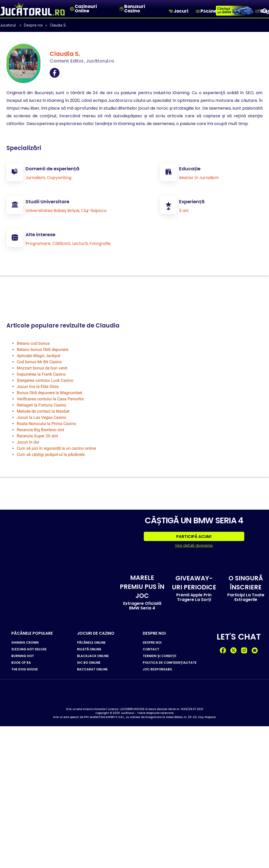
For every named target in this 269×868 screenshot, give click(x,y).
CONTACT (151, 649)
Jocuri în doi (28, 442)
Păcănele (210, 11)
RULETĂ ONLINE (89, 649)
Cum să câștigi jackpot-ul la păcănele (51, 454)
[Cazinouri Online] (72, 9)
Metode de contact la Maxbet (43, 411)
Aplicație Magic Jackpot (39, 355)
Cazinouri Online (86, 9)
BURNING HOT (23, 656)
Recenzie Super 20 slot (37, 436)
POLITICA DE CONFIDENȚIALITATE (170, 662)
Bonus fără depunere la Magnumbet (49, 392)
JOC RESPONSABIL (158, 669)
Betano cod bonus (33, 343)
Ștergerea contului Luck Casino (45, 380)
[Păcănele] (198, 11)
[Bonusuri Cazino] (121, 9)
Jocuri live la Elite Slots (38, 386)
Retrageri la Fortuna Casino (41, 405)
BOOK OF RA (21, 662)
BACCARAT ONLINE (92, 669)
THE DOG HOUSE (25, 669)
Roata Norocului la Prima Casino (46, 423)
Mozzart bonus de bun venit (42, 368)
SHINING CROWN (25, 642)
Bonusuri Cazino (135, 9)
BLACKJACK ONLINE (93, 656)
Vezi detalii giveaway (194, 545)
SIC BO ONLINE (89, 662)
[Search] (265, 11)
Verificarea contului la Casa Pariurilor (50, 399)
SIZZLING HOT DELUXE (29, 649)
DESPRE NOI (152, 642)
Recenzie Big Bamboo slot (40, 429)
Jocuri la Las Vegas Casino (41, 417)
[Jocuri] (171, 11)
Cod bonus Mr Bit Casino (39, 362)
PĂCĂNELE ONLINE (91, 642)
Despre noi (33, 25)
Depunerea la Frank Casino (41, 374)
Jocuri (181, 11)
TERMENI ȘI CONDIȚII (159, 656)
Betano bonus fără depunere (43, 349)
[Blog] (258, 11)
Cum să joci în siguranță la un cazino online (56, 448)
